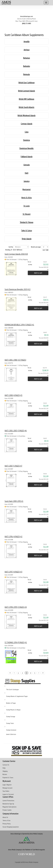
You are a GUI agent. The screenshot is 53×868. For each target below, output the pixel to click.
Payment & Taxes (8, 777)
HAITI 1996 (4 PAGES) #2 (13, 536)
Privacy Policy (7, 824)
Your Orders (6, 791)
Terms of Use (6, 820)
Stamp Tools (10, 723)
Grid (44, 250)
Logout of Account (8, 794)
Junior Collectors (11, 734)
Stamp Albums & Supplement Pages (17, 696)
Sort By (11, 247)
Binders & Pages (11, 703)
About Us (5, 817)
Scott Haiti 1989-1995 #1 (14, 501)
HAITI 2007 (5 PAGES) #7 (13, 466)
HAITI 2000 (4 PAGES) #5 (13, 395)
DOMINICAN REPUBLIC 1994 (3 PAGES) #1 (19, 325)
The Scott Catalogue (12, 689)
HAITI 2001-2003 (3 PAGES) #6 (16, 431)
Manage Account (8, 788)
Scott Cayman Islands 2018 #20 (16, 254)
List (47, 250)
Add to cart (38, 273)
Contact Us (6, 765)
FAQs (4, 768)
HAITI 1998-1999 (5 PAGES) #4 (16, 607)
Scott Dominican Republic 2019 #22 (18, 289)
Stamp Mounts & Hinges (13, 710)
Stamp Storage (11, 716)
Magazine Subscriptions (10, 807)
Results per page (36, 247)
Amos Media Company (32, 862)
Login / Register (7, 785)
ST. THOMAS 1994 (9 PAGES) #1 (16, 642)
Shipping (5, 771)
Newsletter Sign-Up (8, 804)
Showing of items (14, 250)
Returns (5, 774)
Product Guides (7, 810)
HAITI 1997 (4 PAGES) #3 (13, 572)
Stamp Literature (11, 730)
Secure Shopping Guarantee (11, 827)
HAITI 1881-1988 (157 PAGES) (15, 360)
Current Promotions (8, 801)
